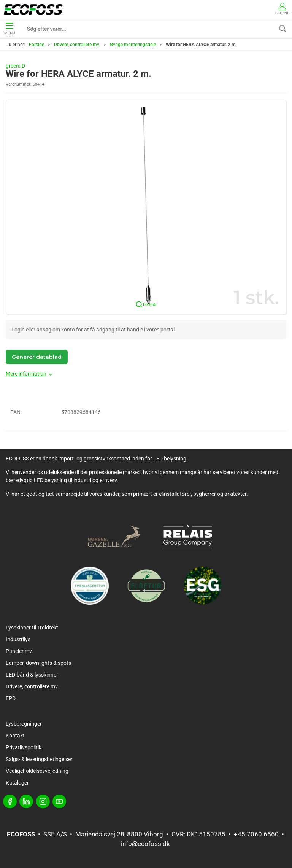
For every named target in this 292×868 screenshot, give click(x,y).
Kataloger (17, 783)
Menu (10, 29)
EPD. (11, 698)
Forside (36, 45)
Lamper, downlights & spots (38, 663)
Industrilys (18, 639)
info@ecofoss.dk (145, 844)
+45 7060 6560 (256, 834)
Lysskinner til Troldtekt (32, 628)
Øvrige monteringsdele (133, 45)
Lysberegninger (24, 724)
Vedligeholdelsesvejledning (37, 771)
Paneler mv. (19, 651)
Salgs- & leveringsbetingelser (39, 759)
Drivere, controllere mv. (77, 45)
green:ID (15, 66)
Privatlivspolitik (24, 747)
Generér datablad (37, 357)
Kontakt (15, 736)
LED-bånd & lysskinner (32, 675)
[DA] (33, 10)
